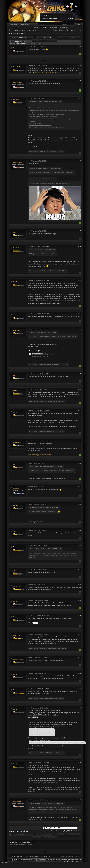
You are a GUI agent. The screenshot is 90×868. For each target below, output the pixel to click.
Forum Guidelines (59, 30)
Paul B (15, 391)
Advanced (76, 24)
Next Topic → (77, 831)
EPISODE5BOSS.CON (39, 354)
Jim (14, 232)
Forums (45, 27)
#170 (80, 569)
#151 (80, 47)
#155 (80, 161)
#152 (80, 65)
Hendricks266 (18, 82)
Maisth (15, 412)
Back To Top (47, 856)
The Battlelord (18, 764)
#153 (80, 81)
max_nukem (17, 330)
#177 (80, 689)
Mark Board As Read (17, 856)
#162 (80, 389)
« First (21, 37)
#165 (80, 463)
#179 (80, 762)
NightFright (17, 488)
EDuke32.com (25, 24)
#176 (80, 673)
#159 (80, 314)
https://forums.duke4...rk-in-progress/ (47, 73)
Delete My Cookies (29, 856)
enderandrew (17, 442)
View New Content (72, 30)
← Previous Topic (54, 831)
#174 (80, 634)
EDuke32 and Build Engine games (25, 30)
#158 (80, 280)
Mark (15, 690)
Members (54, 27)
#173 (80, 616)
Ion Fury (66, 861)
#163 (80, 411)
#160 (80, 329)
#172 (80, 600)
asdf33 (15, 601)
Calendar (64, 27)
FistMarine (17, 282)
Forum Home (39, 856)
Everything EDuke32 (16, 33)
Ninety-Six (17, 586)
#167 (80, 504)
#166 (80, 487)
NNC (15, 464)
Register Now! (53, 18)
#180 (80, 800)
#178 (80, 708)
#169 (80, 546)
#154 (80, 98)
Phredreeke (17, 547)
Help (70, 19)
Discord (36, 27)
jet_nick (16, 505)
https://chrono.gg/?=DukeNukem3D (39, 455)
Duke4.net (13, 24)
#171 (80, 585)
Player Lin (16, 248)
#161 (80, 374)
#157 (80, 246)
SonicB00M (17, 67)
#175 (80, 658)
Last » (49, 37)
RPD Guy (16, 100)
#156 (80, 231)
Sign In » (46, 15)
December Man (18, 617)
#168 (80, 530)
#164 (80, 441)
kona (15, 48)
